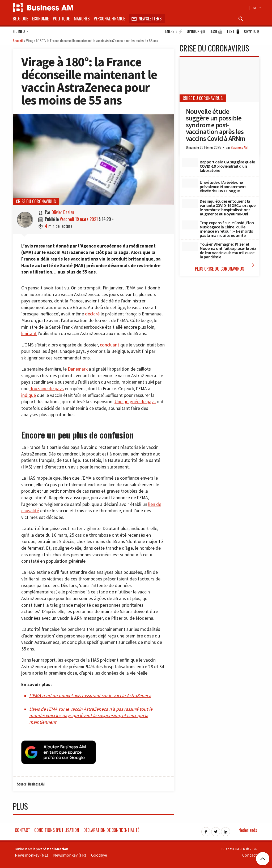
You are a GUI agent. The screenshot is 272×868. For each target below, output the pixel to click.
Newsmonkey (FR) (70, 854)
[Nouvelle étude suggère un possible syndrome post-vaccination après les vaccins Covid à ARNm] (219, 79)
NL (256, 8)
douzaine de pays (47, 389)
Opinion (196, 31)
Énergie (174, 31)
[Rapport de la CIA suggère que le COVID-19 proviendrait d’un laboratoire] (190, 163)
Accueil (18, 40)
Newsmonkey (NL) (31, 854)
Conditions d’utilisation (57, 829)
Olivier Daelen (63, 212)
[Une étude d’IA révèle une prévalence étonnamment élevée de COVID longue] (190, 183)
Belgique (20, 19)
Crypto (252, 31)
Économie (40, 19)
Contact (22, 829)
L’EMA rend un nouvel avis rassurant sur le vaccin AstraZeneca (90, 696)
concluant (110, 345)
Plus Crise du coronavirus (226, 267)
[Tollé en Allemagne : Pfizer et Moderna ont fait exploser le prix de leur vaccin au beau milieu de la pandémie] (190, 246)
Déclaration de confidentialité (111, 829)
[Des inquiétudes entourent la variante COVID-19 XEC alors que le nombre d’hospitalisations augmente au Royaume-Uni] (190, 203)
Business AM (239, 147)
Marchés (82, 19)
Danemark (78, 369)
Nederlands (248, 829)
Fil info (21, 32)
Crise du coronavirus (36, 201)
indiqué (29, 395)
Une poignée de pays (135, 402)
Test (233, 31)
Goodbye (99, 854)
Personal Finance (109, 19)
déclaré (92, 314)
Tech (216, 31)
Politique (61, 19)
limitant (29, 333)
